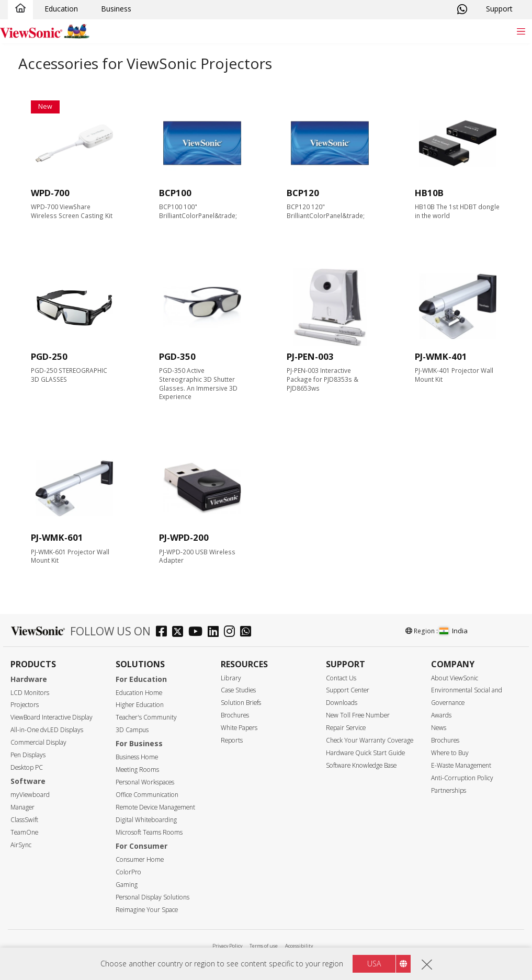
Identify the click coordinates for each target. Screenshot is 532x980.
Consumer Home (140, 859)
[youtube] (198, 633)
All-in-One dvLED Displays (47, 730)
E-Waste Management (461, 765)
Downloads (342, 703)
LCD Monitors (30, 693)
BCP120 (303, 193)
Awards (441, 715)
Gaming (127, 885)
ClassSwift (24, 820)
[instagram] (232, 633)
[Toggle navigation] (521, 31)
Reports (232, 740)
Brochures (235, 715)
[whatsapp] (248, 633)
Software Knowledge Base (361, 765)
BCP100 (175, 193)
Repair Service (346, 728)
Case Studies (238, 690)
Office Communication (147, 795)
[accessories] (74, 144)
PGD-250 (49, 356)
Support (499, 9)
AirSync (21, 845)
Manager (22, 807)
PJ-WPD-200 (184, 537)
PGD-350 (177, 356)
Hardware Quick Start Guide (365, 753)
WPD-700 (50, 193)
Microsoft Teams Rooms (149, 832)
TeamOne (24, 832)
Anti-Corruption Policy (462, 778)
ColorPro (128, 872)
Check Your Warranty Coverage (370, 740)
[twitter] (180, 633)
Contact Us (341, 678)
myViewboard (30, 795)
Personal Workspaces (145, 782)
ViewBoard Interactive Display (52, 717)
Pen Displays (28, 755)
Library (231, 678)
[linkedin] (216, 633)
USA (374, 964)
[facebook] (164, 633)
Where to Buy (450, 753)
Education (61, 9)
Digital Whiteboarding (146, 820)
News (439, 728)
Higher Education (140, 705)
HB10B (429, 193)
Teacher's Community (146, 717)
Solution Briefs (241, 703)
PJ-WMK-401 (441, 356)
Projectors (25, 705)
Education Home (139, 693)
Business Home (137, 757)
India (454, 631)
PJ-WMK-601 (57, 537)
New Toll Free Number (358, 715)
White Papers (239, 728)
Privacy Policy (227, 946)
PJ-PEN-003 (310, 356)
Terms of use (264, 946)
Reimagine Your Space (147, 910)
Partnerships (449, 790)
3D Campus (132, 730)
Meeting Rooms (137, 770)
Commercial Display (38, 742)
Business (116, 9)
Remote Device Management (155, 807)
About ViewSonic (455, 678)
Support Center (348, 690)
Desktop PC (27, 767)
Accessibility (299, 946)
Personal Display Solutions (152, 897)
